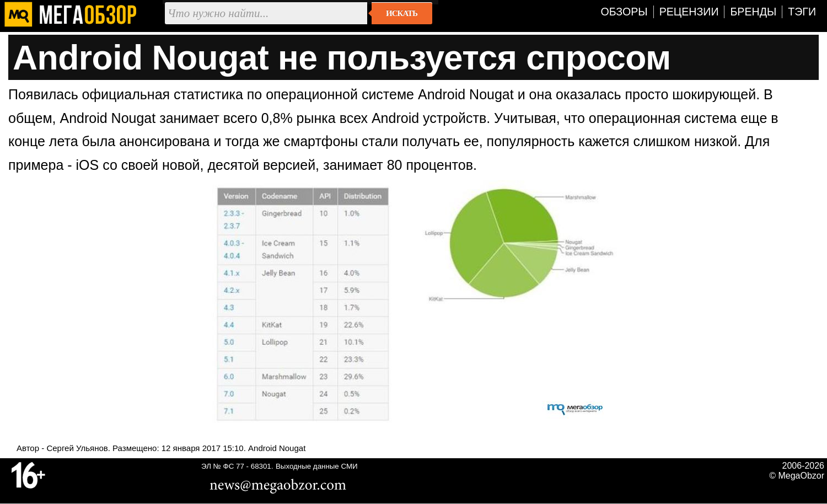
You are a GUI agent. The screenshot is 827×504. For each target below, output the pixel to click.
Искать (402, 13)
